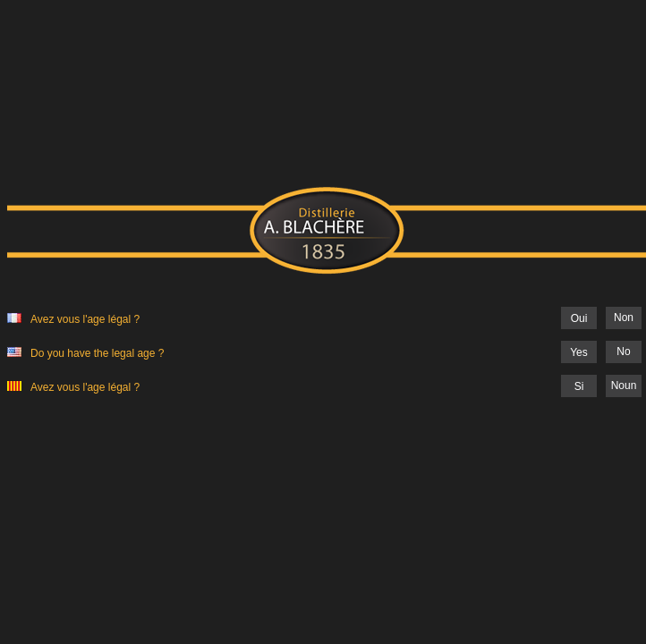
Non (624, 318)
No (623, 352)
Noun (624, 386)
